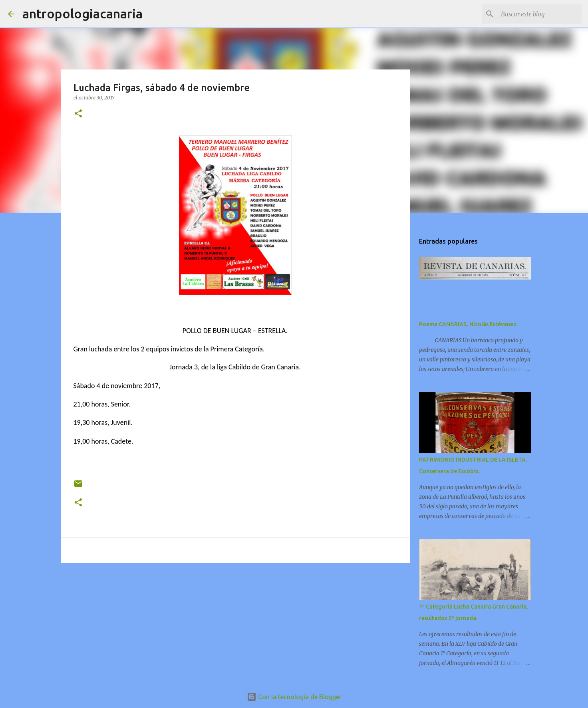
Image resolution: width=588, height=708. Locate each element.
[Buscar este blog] (540, 14)
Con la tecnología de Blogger (294, 697)
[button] (78, 114)
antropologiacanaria (82, 14)
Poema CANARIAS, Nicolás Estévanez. (468, 324)
